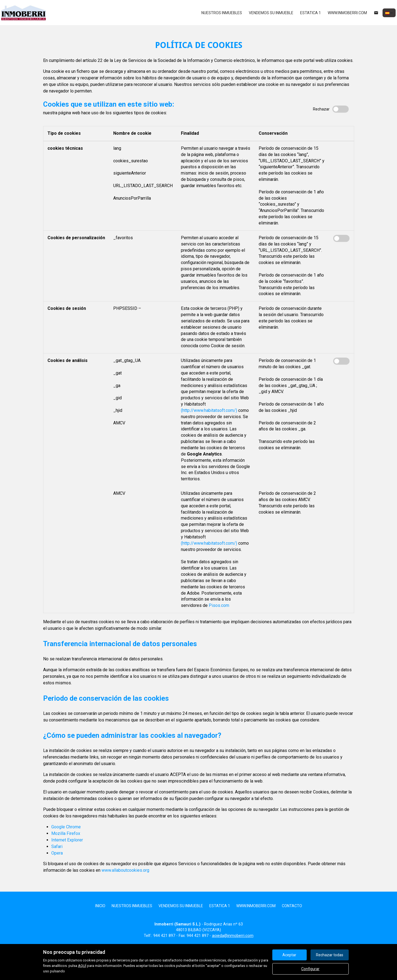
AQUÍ (82, 966)
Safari (57, 846)
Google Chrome (66, 827)
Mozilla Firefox (66, 833)
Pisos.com (219, 605)
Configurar (310, 969)
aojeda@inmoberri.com (233, 936)
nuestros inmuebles (222, 13)
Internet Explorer (67, 840)
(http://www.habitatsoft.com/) (209, 410)
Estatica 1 (311, 13)
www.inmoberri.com (347, 13)
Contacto (292, 906)
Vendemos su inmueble (271, 13)
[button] (389, 13)
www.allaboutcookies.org (125, 870)
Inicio (100, 906)
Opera (57, 853)
